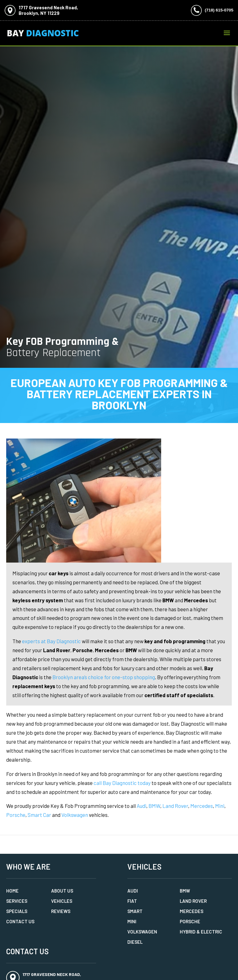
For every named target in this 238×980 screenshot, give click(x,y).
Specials (17, 911)
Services (17, 901)
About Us (62, 891)
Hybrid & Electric (201, 932)
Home (12, 891)
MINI (132, 921)
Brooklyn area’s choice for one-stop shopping (104, 677)
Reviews (61, 911)
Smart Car (39, 815)
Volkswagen (75, 815)
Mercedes (202, 806)
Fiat (132, 901)
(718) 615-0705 (219, 10)
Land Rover (175, 806)
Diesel (135, 942)
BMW (154, 806)
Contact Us (20, 921)
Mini (220, 806)
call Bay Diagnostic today (122, 783)
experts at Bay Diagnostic (51, 641)
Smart (135, 911)
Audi (141, 806)
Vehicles (62, 901)
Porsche (16, 815)
